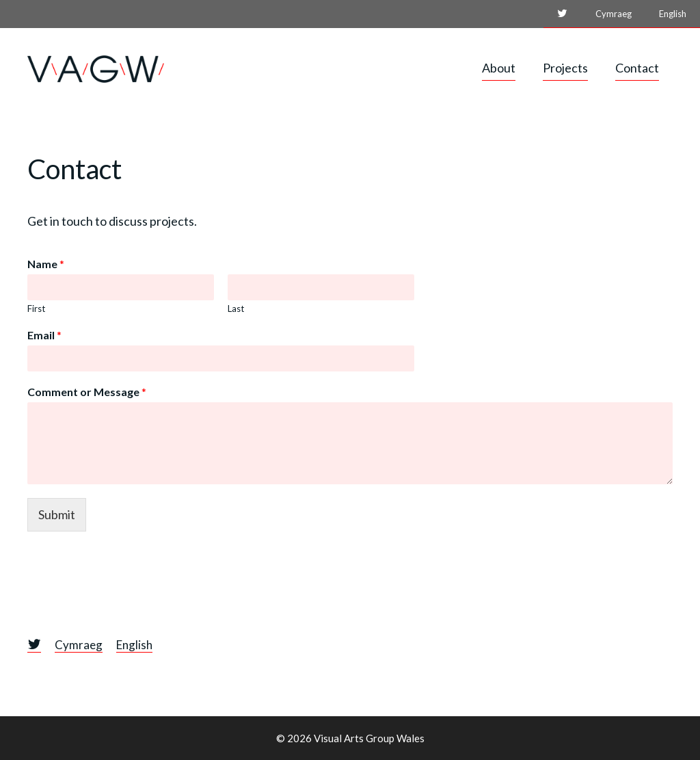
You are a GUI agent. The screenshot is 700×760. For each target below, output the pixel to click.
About (499, 68)
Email (44, 335)
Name (46, 264)
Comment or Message (87, 392)
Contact (637, 68)
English (673, 14)
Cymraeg (614, 14)
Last (236, 309)
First (36, 309)
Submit (57, 514)
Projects (565, 68)
